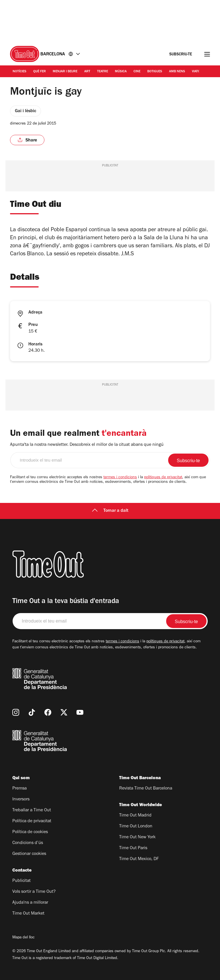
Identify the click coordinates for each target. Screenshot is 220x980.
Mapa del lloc (23, 938)
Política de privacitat (32, 821)
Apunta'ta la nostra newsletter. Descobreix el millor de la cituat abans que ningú (87, 445)
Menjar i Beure (65, 72)
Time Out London (136, 827)
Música (121, 72)
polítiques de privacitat (163, 478)
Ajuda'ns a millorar (30, 903)
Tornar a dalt (110, 511)
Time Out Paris (133, 848)
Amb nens (177, 72)
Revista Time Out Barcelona (146, 789)
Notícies (19, 72)
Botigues (155, 72)
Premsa (19, 789)
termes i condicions (120, 478)
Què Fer (40, 72)
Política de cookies (30, 832)
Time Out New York (137, 837)
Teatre (103, 72)
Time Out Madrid (135, 816)
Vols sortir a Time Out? (34, 892)
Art (87, 72)
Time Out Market (28, 914)
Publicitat (21, 881)
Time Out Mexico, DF (139, 859)
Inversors (21, 800)
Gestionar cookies (29, 854)
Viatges (198, 72)
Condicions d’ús (28, 843)
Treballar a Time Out (32, 810)
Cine (137, 72)
